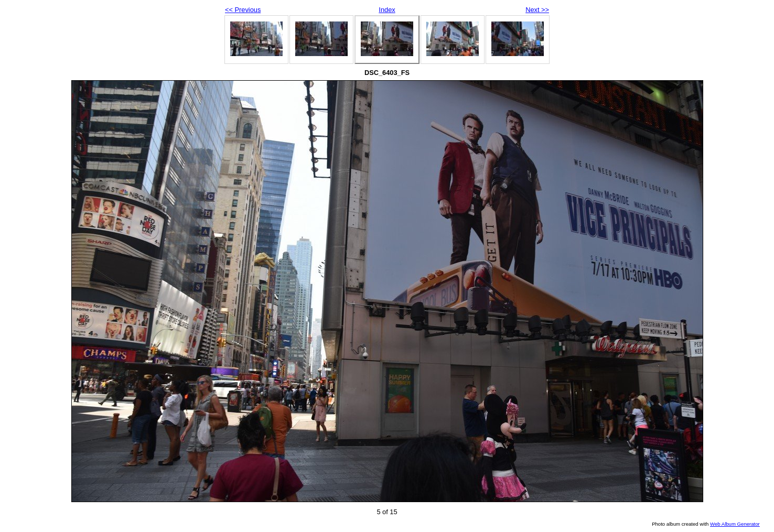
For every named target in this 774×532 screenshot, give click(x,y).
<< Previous (243, 10)
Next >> (537, 10)
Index (387, 10)
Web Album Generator (735, 524)
